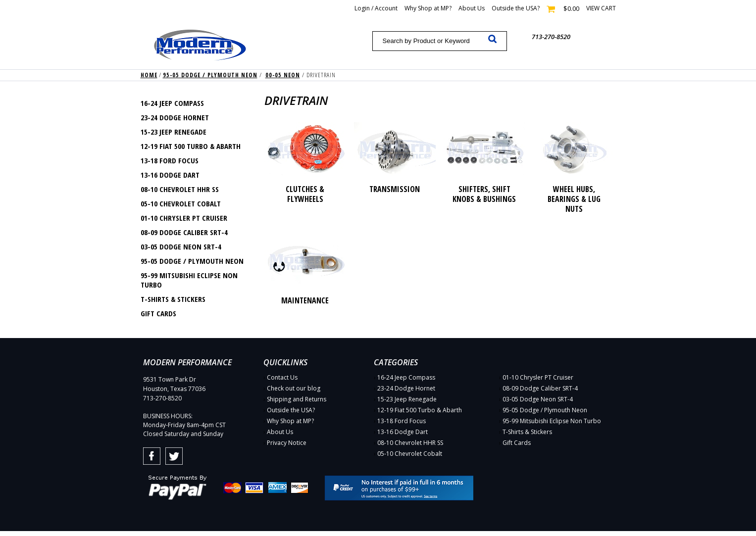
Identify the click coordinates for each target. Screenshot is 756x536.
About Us (472, 8)
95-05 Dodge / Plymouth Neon (210, 75)
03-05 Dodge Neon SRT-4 (181, 246)
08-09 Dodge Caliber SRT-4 (184, 232)
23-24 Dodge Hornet (175, 117)
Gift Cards (158, 313)
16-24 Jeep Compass (172, 103)
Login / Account (376, 8)
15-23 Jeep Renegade (174, 132)
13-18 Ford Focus (170, 160)
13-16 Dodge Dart (170, 175)
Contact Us (282, 377)
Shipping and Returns (297, 399)
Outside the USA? (516, 8)
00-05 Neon (283, 75)
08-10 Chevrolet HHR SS (180, 189)
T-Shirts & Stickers (173, 299)
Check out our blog (294, 388)
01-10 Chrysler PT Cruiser (184, 218)
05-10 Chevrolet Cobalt (181, 203)
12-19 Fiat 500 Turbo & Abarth (191, 146)
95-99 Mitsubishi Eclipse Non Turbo (189, 280)
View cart (601, 8)
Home (149, 75)
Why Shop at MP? (428, 8)
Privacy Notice (287, 443)
